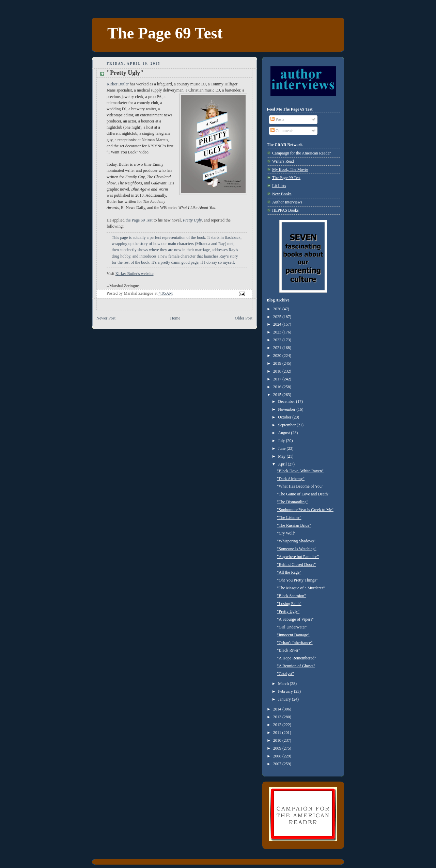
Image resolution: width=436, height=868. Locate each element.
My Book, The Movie (290, 169)
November (287, 409)
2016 (278, 387)
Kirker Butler (118, 84)
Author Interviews (287, 202)
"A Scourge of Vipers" (295, 619)
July (282, 441)
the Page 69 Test (139, 220)
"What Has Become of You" (300, 486)
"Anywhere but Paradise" (298, 557)
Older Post (244, 318)
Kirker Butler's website (135, 274)
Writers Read (283, 161)
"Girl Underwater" (292, 627)
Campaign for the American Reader (301, 153)
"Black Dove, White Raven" (300, 471)
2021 (278, 348)
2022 (278, 340)
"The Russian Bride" (294, 525)
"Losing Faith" (289, 604)
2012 (278, 725)
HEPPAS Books (285, 210)
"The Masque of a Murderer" (301, 588)
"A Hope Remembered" (297, 658)
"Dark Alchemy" (291, 479)
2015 (278, 395)
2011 (278, 733)
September (287, 425)
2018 (278, 371)
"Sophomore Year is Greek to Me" (305, 510)
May (282, 456)
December (287, 402)
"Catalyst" (285, 674)
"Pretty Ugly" (288, 611)
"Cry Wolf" (286, 533)
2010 (278, 740)
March (284, 684)
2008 (278, 756)
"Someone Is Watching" (297, 549)
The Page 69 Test (165, 33)
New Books (282, 194)
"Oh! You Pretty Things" (297, 580)
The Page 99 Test (286, 178)
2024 (278, 324)
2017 (278, 379)
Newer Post (106, 318)
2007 (278, 764)
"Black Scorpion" (291, 596)
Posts (277, 119)
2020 (278, 356)
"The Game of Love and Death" (303, 494)
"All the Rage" (289, 572)
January (285, 699)
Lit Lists (279, 186)
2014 (278, 709)
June (282, 448)
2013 (278, 717)
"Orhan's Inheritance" (295, 643)
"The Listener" (289, 518)
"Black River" (289, 650)
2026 (278, 309)
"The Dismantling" (293, 502)
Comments (282, 131)
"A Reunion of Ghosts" (296, 666)
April (283, 464)
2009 (278, 748)
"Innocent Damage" (293, 635)
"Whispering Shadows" (296, 541)
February (286, 691)
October (285, 417)
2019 (278, 363)
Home (175, 318)
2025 (278, 317)
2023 (278, 332)
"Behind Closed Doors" (296, 564)
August (284, 433)
